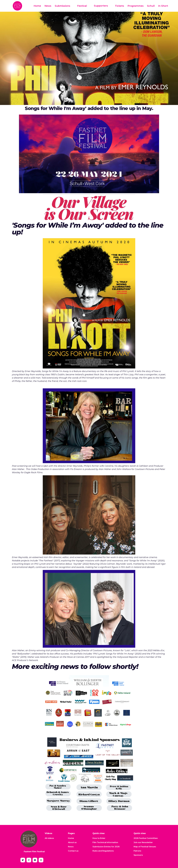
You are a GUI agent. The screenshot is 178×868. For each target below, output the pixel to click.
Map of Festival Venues (145, 847)
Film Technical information (105, 842)
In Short (163, 6)
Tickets (119, 6)
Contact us (73, 851)
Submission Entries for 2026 (106, 847)
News (48, 6)
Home (37, 6)
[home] (17, 6)
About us (72, 842)
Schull (151, 6)
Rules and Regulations (103, 851)
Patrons (137, 851)
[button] (64, 6)
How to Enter (99, 838)
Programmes (136, 6)
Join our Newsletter (143, 842)
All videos (49, 838)
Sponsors (138, 855)
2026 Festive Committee (146, 838)
